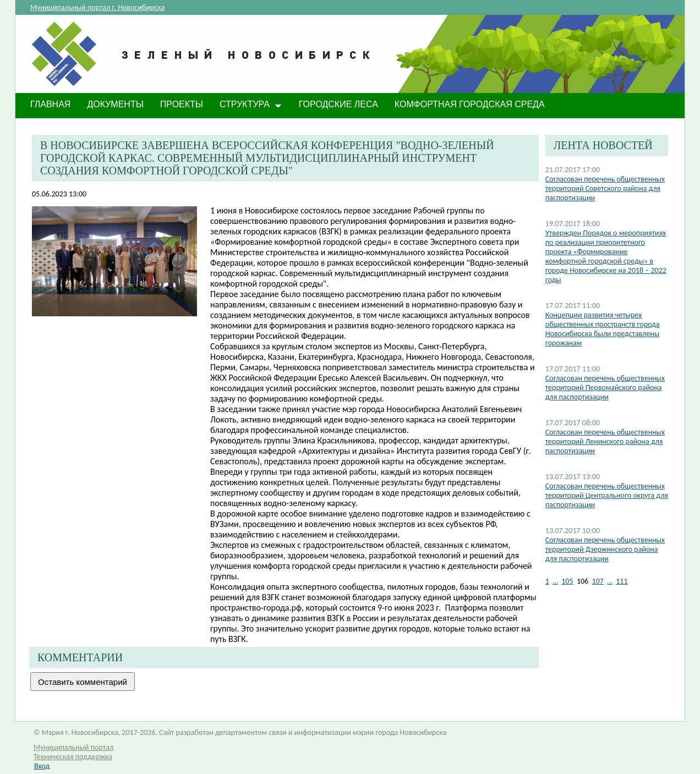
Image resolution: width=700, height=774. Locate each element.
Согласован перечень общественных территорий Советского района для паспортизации (605, 188)
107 (598, 581)
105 (567, 581)
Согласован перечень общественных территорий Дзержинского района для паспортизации (605, 549)
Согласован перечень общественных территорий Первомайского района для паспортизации (605, 388)
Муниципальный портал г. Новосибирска (97, 7)
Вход (42, 766)
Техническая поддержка (73, 757)
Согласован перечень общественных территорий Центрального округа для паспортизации (607, 495)
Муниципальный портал (73, 747)
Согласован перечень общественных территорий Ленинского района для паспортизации (605, 441)
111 (622, 581)
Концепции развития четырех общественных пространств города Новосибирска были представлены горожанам (603, 329)
